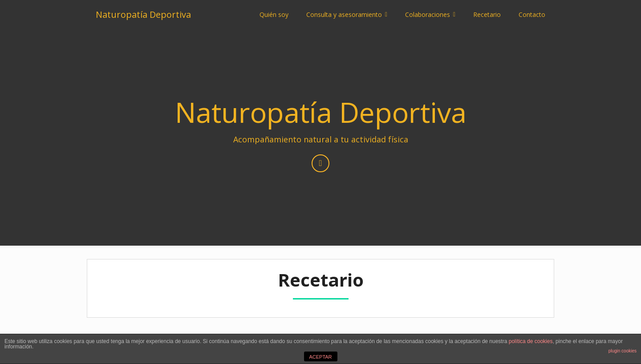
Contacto (532, 14)
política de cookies (531, 341)
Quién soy (274, 14)
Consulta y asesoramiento (344, 14)
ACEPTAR (320, 357)
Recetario (487, 14)
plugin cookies (623, 351)
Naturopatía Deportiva (143, 14)
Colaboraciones (428, 14)
